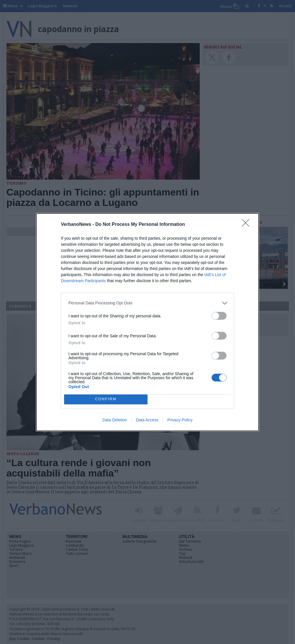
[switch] (219, 316)
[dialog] (147, 322)
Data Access (147, 420)
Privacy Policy (180, 420)
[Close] (247, 225)
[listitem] (147, 303)
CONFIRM (106, 399)
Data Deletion (115, 420)
